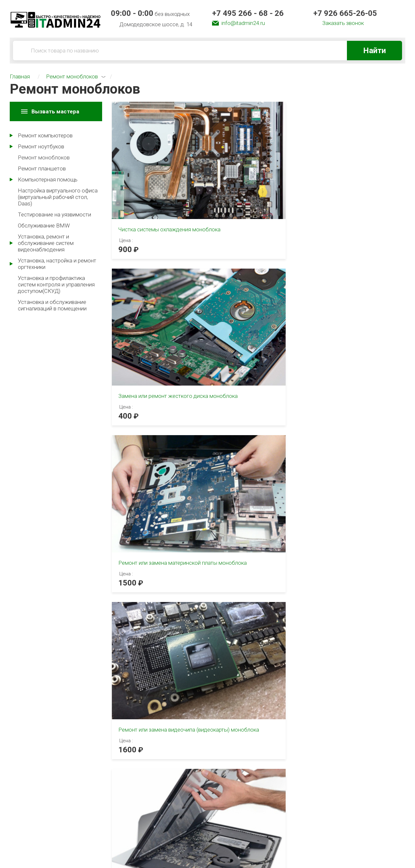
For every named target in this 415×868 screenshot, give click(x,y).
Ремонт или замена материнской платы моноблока (345, 181)
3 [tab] (138, 378)
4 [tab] (156, 613)
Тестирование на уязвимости (54, 214)
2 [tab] (130, 378)
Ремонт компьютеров (45, 135)
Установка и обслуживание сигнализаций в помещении (52, 305)
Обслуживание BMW (44, 226)
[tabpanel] (107, 468)
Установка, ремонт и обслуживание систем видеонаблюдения (46, 243)
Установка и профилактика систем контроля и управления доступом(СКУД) (56, 284)
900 (125, 202)
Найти (374, 51)
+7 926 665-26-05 (345, 13)
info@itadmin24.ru (243, 23)
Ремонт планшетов (42, 168)
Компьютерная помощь (48, 179)
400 (226, 202)
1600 (127, 328)
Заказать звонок (343, 23)
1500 (329, 209)
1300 (229, 328)
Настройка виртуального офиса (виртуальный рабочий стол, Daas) (58, 197)
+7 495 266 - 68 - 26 (248, 13)
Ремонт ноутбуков (41, 146)
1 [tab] (117, 378)
